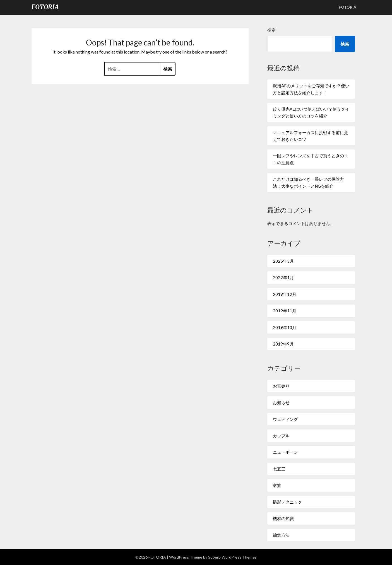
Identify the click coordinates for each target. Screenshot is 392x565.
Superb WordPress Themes (232, 557)
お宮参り (281, 386)
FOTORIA (45, 7)
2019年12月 (285, 294)
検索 (271, 30)
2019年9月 (283, 344)
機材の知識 (283, 518)
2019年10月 (285, 327)
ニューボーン (285, 452)
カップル (281, 436)
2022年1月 (283, 277)
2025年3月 (283, 261)
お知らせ (281, 402)
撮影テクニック (288, 502)
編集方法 (281, 535)
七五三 (279, 469)
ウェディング (285, 419)
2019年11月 (285, 311)
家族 (277, 485)
